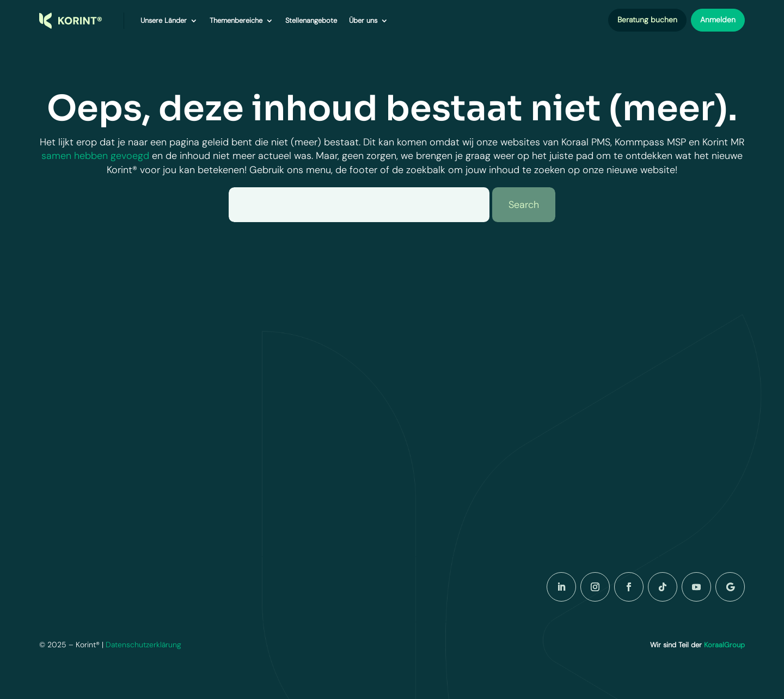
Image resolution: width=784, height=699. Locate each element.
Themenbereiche (236, 20)
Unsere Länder (164, 20)
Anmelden (718, 20)
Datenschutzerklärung (145, 645)
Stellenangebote (311, 20)
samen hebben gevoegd (95, 156)
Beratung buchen (647, 20)
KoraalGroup (724, 645)
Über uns (363, 20)
